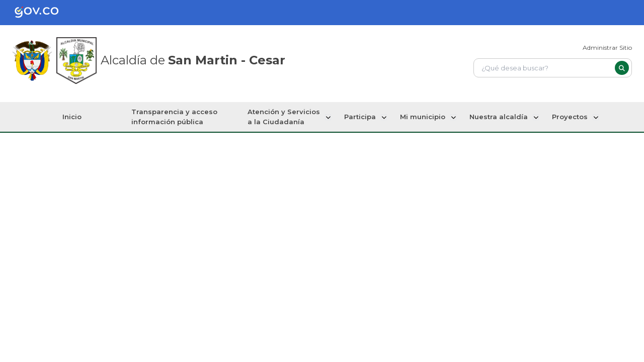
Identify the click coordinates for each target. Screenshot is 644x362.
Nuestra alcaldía (499, 117)
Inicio (74, 117)
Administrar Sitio (607, 48)
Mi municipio (424, 117)
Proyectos (569, 117)
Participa (362, 117)
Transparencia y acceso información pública (177, 117)
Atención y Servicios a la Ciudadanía (287, 117)
